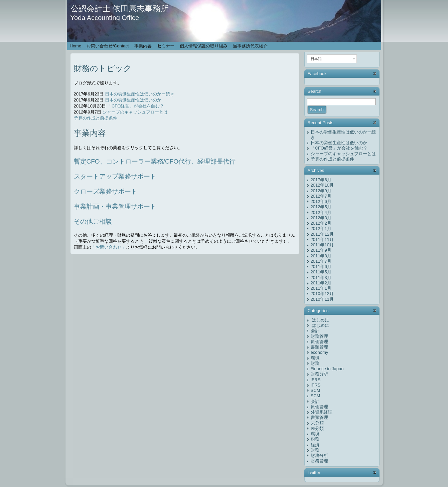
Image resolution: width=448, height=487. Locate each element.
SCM (316, 390)
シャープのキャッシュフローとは (135, 112)
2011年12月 (322, 234)
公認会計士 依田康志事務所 (120, 9)
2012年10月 (322, 185)
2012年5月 (321, 207)
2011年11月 (322, 239)
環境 (315, 358)
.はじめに (320, 320)
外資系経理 (322, 412)
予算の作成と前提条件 (96, 118)
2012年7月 (321, 196)
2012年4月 (321, 212)
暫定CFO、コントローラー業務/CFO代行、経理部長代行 (155, 161)
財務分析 (319, 374)
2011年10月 (322, 245)
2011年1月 (321, 288)
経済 (315, 445)
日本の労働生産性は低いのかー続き (140, 94)
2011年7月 (321, 261)
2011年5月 (321, 272)
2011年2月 (321, 283)
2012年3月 (321, 218)
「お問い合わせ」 (109, 247)
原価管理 (319, 342)
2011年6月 (321, 267)
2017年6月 (321, 180)
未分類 (317, 423)
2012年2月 (321, 223)
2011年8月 (321, 256)
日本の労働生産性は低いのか (133, 100)
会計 (315, 331)
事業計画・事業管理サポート (115, 206)
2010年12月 (322, 294)
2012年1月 (321, 228)
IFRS (316, 380)
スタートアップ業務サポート (115, 176)
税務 (315, 439)
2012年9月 (321, 191)
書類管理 (319, 347)
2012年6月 (321, 201)
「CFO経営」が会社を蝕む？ (136, 106)
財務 (315, 363)
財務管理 (319, 336)
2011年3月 (321, 278)
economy (320, 352)
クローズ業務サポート (106, 191)
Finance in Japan (327, 369)
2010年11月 (322, 299)
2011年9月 (321, 250)
